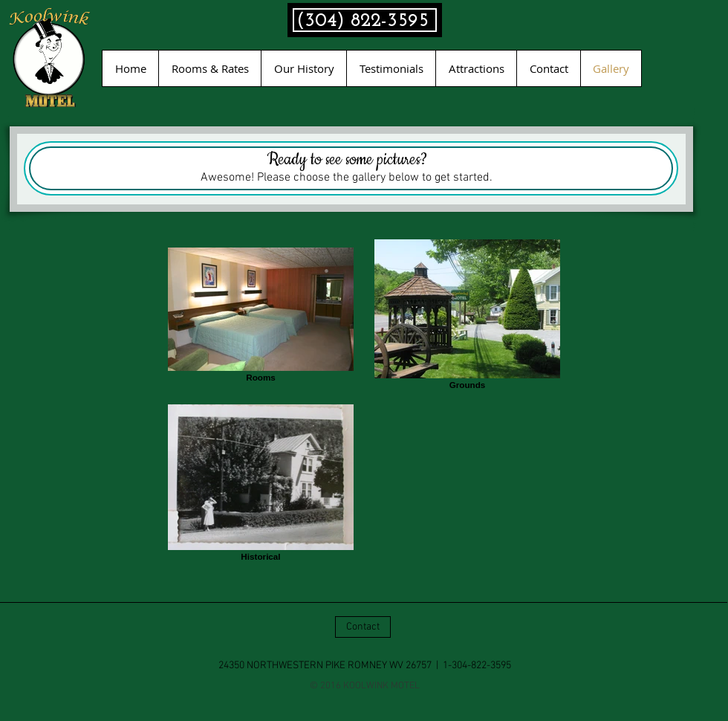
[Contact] (363, 627)
